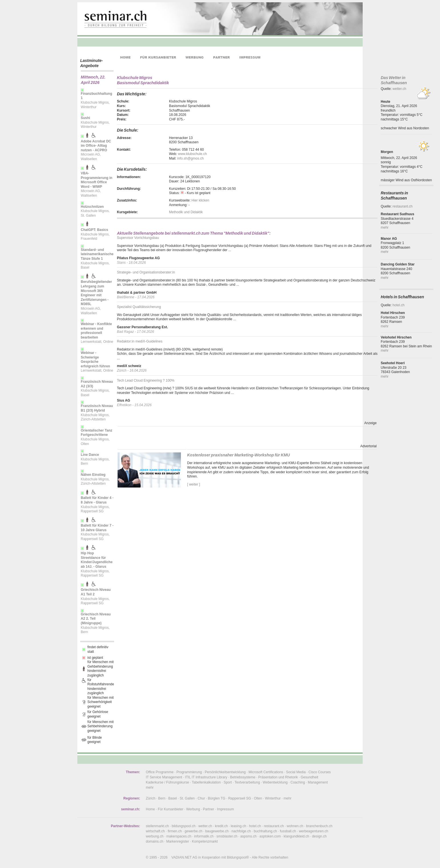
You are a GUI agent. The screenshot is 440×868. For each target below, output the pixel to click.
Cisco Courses (320, 772)
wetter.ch (399, 89)
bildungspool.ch (184, 826)
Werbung (193, 809)
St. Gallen (187, 798)
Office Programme (160, 772)
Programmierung (189, 772)
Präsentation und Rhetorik (278, 777)
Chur (201, 798)
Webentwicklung (275, 782)
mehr (385, 227)
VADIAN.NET (182, 857)
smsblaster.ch (227, 836)
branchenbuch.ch (319, 826)
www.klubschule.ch (192, 154)
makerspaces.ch (179, 836)
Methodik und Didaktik (186, 212)
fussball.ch (288, 831)
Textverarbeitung (247, 782)
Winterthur (273, 798)
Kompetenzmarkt (205, 841)
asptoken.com (270, 836)
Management (318, 782)
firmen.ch (175, 831)
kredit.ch (221, 826)
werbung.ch (155, 836)
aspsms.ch (248, 836)
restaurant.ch (403, 206)
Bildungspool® (238, 857)
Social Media (296, 772)
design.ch (319, 836)
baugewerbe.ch (217, 831)
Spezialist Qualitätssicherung (139, 307)
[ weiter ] (194, 484)
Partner (208, 809)
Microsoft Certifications (266, 772)
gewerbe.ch (193, 831)
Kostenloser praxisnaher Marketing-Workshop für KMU (239, 455)
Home (150, 809)
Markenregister (177, 841)
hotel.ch (399, 305)
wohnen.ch (295, 826)
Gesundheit (309, 777)
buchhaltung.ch (265, 831)
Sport (228, 782)
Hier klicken (200, 200)
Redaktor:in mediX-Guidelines (140, 341)
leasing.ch (239, 826)
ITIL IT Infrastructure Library (206, 777)
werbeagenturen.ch (313, 831)
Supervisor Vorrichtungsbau (138, 238)
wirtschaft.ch (155, 831)
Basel (173, 798)
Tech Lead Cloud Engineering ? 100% (146, 380)
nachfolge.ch (241, 831)
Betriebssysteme (243, 777)
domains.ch (155, 841)
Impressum (225, 809)
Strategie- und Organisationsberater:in (146, 272)
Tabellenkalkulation (206, 782)
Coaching (298, 782)
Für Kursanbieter (170, 809)
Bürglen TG (217, 798)
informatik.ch (204, 836)
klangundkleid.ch (296, 836)
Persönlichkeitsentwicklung (225, 772)
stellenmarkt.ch (157, 826)
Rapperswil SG (240, 798)
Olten (258, 798)
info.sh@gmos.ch (190, 158)
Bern (162, 798)
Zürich (151, 798)
